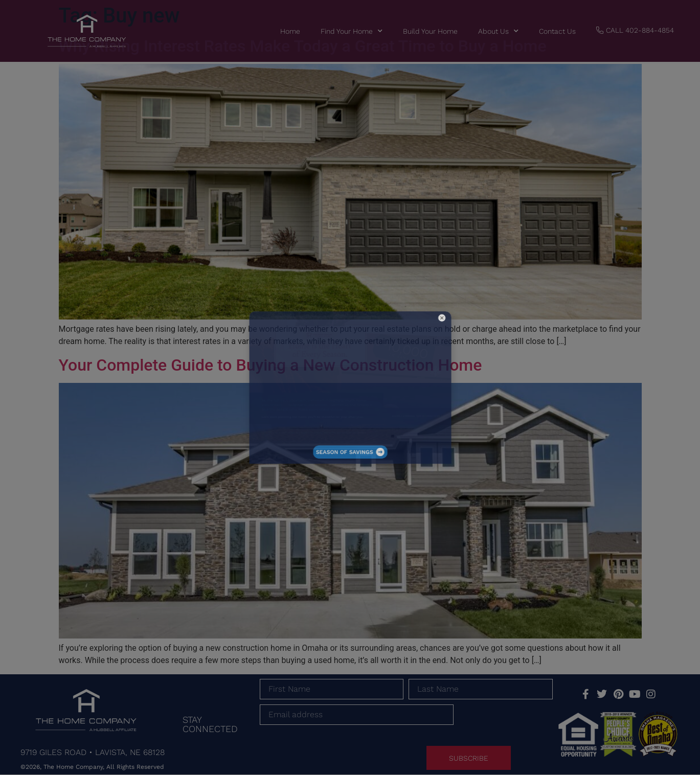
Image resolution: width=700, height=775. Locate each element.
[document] (350, 387)
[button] (404, 346)
